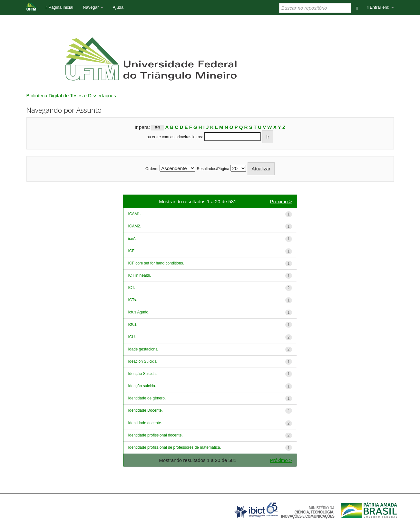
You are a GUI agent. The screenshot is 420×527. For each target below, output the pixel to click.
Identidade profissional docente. (156, 435)
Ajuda (118, 7)
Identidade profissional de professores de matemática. (175, 447)
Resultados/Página (213, 169)
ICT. (132, 288)
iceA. (133, 239)
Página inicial (59, 7)
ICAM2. (135, 226)
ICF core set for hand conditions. (156, 263)
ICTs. (133, 300)
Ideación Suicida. (143, 361)
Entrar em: (381, 7)
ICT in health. (140, 275)
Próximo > (281, 201)
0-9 (158, 128)
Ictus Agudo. (139, 312)
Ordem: (152, 169)
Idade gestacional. (144, 349)
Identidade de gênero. (147, 398)
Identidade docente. (145, 423)
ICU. (132, 337)
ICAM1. (135, 214)
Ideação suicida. (142, 386)
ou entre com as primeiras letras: (175, 137)
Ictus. (133, 324)
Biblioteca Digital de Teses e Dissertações (71, 96)
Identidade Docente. (146, 410)
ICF (131, 251)
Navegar (93, 7)
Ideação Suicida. (143, 374)
